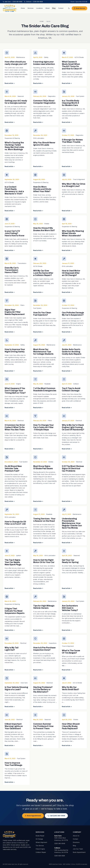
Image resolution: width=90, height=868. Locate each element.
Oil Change (39, 839)
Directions (76, 842)
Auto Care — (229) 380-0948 (13, 2)
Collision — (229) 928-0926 (33, 2)
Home (23, 8)
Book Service (79, 8)
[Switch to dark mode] (69, 8)
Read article (10, 83)
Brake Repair (40, 836)
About (47, 8)
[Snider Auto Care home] (10, 8)
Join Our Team (78, 849)
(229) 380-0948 (60, 843)
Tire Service (40, 846)
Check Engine (40, 849)
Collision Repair (41, 852)
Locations (39, 8)
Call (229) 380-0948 (56, 816)
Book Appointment (33, 816)
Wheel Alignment (41, 842)
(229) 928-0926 (60, 856)
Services (30, 8)
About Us (76, 836)
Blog (54, 8)
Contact (61, 8)
